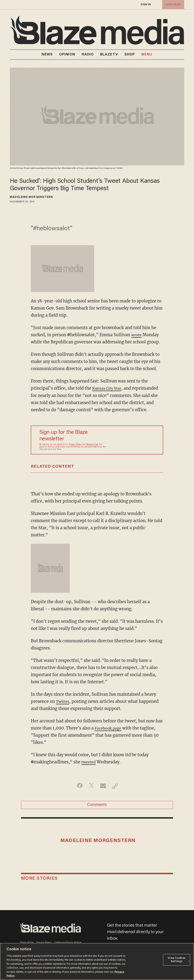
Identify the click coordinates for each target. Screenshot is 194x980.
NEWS (47, 55)
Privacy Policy (75, 444)
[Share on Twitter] (91, 786)
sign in (146, 5)
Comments (97, 806)
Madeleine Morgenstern (31, 197)
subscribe (172, 5)
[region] (97, 961)
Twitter (63, 701)
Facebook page (109, 728)
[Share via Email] (104, 786)
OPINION (67, 55)
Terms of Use (92, 444)
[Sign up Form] (130, 440)
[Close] (190, 961)
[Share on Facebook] (78, 786)
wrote (137, 335)
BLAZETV (109, 55)
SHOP (130, 55)
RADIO (88, 55)
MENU (147, 55)
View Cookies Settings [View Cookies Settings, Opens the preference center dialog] (177, 960)
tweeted (89, 762)
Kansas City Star (108, 388)
